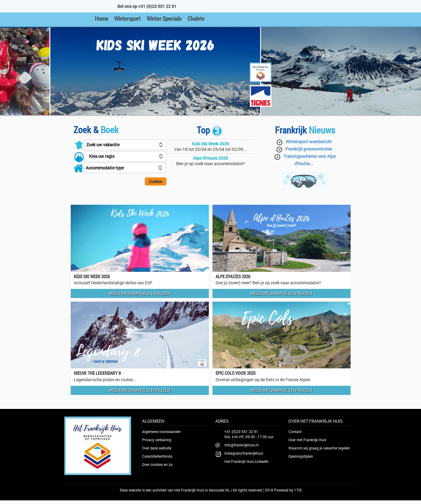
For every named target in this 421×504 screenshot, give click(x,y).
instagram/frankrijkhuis (244, 453)
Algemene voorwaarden (161, 431)
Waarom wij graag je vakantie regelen (319, 448)
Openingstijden (301, 456)
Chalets (196, 18)
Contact (295, 431)
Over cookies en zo (157, 464)
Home (102, 18)
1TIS (298, 490)
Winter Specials (164, 18)
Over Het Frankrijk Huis (307, 440)
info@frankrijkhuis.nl (241, 445)
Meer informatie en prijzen (140, 293)
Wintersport (127, 18)
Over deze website (157, 448)
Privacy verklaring (157, 440)
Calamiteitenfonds (157, 456)
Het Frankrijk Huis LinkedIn (246, 461)
